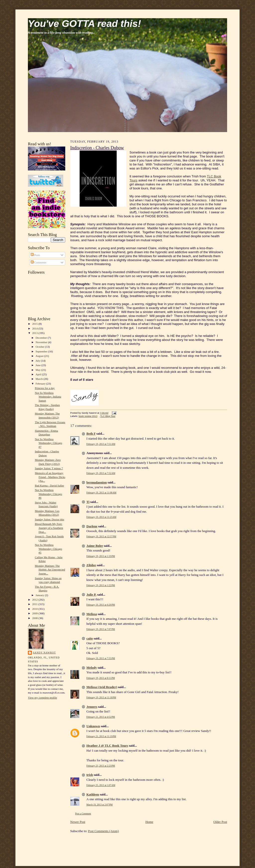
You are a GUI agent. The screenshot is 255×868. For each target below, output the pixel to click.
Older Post (220, 822)
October (40, 347)
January (40, 595)
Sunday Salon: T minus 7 (49, 468)
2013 (35, 333)
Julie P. (91, 594)
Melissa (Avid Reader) (102, 687)
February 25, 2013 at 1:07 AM (101, 785)
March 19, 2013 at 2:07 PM (99, 805)
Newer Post (78, 822)
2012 (35, 600)
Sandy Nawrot (44, 653)
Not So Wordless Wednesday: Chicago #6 (48, 494)
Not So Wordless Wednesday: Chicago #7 (48, 443)
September (42, 351)
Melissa (92, 614)
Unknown (93, 726)
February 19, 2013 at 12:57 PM (101, 536)
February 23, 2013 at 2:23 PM (101, 766)
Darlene (92, 526)
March (40, 379)
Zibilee (91, 565)
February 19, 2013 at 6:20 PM (101, 605)
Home (149, 822)
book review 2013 (88, 416)
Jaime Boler (95, 546)
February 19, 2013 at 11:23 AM (101, 517)
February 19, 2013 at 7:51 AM (101, 444)
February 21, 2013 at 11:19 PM (101, 736)
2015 (35, 324)
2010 (35, 609)
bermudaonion (97, 482)
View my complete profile (42, 698)
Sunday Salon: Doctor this (50, 519)
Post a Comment (83, 814)
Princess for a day (45, 388)
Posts (35, 255)
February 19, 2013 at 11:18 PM (101, 697)
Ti (88, 502)
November (42, 342)
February (41, 384)
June (38, 365)
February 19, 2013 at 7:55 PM (101, 658)
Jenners (92, 707)
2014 (35, 328)
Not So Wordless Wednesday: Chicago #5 (48, 549)
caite (90, 638)
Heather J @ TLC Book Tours (107, 746)
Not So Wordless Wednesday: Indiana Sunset (48, 397)
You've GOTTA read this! (84, 24)
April (39, 374)
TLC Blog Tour (108, 416)
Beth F (91, 434)
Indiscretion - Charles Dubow (97, 148)
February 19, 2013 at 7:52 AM (101, 473)
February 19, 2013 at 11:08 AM (101, 493)
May (38, 370)
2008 (35, 618)
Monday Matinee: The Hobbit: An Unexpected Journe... (50, 570)
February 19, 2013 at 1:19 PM (101, 556)
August (40, 356)
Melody (92, 668)
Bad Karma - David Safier (49, 485)
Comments (38, 262)
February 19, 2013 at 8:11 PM (101, 678)
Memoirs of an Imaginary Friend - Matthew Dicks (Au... (50, 477)
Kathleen (93, 794)
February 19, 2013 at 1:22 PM (101, 585)
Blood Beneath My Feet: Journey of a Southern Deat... (49, 528)
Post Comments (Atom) (104, 831)
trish (90, 775)
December (42, 338)
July (38, 361)
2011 (35, 604)
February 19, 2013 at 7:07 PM (101, 629)
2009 (35, 613)
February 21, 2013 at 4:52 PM (101, 717)
